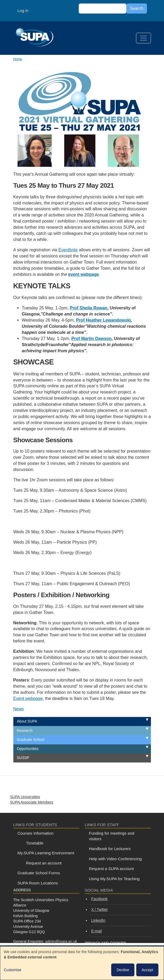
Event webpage (28, 698)
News (19, 709)
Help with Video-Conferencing (115, 859)
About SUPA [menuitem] (27, 721)
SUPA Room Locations (38, 883)
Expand (141, 720)
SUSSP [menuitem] (23, 758)
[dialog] (82, 963)
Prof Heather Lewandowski (103, 320)
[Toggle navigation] (143, 38)
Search (137, 8)
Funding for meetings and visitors (112, 836)
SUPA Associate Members (32, 802)
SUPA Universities (25, 797)
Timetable (35, 843)
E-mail (97, 931)
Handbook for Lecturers (110, 849)
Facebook (99, 899)
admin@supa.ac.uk (61, 941)
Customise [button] (13, 970)
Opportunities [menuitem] (28, 749)
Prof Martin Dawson (92, 338)
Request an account (44, 863)
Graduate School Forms (39, 873)
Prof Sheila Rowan (89, 308)
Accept (147, 970)
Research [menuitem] (25, 731)
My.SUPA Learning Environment (46, 853)
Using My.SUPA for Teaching (114, 879)
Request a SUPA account (111, 869)
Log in (23, 11)
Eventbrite (68, 250)
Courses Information (36, 833)
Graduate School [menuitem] (31, 740)
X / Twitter (99, 910)
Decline (123, 970)
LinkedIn (98, 920)
